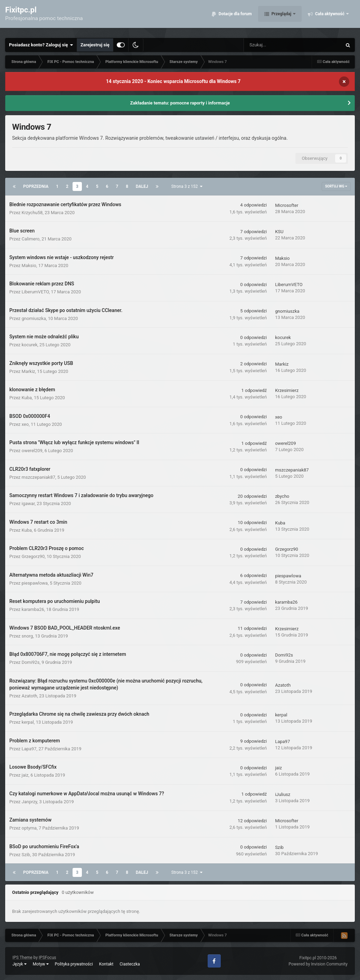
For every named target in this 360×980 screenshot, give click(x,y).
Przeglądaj (281, 17)
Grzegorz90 (33, 556)
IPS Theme (22, 958)
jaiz (25, 775)
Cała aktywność (330, 17)
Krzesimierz (287, 390)
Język (20, 964)
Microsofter (287, 205)
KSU (279, 232)
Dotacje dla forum (235, 17)
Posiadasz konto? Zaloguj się (41, 45)
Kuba (27, 398)
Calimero (31, 239)
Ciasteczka (130, 964)
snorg (27, 636)
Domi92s (31, 662)
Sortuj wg (336, 186)
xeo (25, 424)
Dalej (142, 186)
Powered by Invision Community (318, 964)
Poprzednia (36, 186)
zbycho (282, 496)
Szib (26, 855)
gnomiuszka (34, 318)
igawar (28, 503)
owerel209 (32, 451)
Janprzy (30, 802)
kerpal (28, 722)
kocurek (30, 345)
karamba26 (33, 609)
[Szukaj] (277, 45)
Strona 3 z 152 (187, 186)
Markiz (29, 371)
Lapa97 (29, 749)
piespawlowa (35, 583)
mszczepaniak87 (39, 477)
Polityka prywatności (74, 964)
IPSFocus (47, 958)
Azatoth (30, 696)
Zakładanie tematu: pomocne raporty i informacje (180, 103)
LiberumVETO (35, 292)
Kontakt (106, 964)
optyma (29, 828)
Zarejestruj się (95, 45)
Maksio (29, 265)
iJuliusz (283, 794)
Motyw (41, 964)
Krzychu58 (32, 213)
